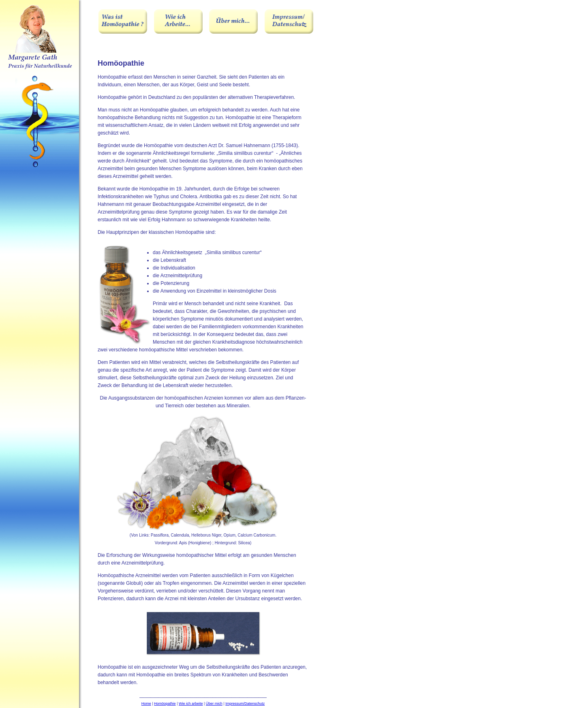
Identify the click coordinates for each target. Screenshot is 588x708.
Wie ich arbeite (191, 704)
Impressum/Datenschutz (245, 704)
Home (146, 704)
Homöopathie (165, 704)
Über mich (214, 704)
